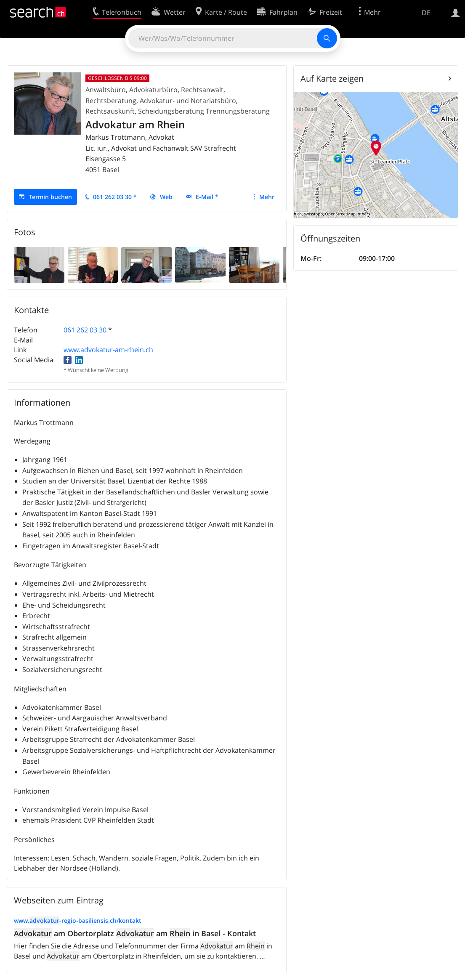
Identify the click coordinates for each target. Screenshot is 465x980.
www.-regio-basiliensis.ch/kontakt (78, 920)
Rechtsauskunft (110, 111)
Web (166, 197)
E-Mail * (207, 197)
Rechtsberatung (111, 101)
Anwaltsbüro (106, 90)
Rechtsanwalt (202, 90)
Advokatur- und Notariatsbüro (188, 101)
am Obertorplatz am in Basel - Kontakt (135, 933)
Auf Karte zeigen (332, 78)
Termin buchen (50, 197)
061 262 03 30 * (115, 197)
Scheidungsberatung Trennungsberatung (204, 111)
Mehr (267, 197)
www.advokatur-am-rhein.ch (108, 350)
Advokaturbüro (153, 90)
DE (426, 13)
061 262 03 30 (85, 330)
